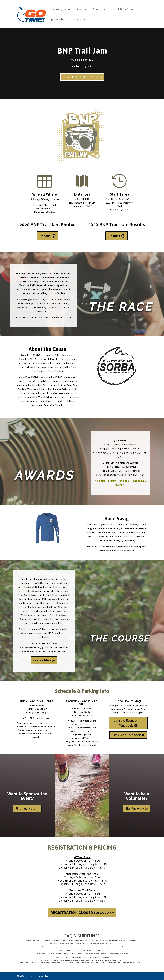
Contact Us (78, 19)
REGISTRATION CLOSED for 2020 (80, 913)
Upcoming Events (61, 9)
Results (81, 9)
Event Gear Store (123, 9)
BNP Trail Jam (82, 51)
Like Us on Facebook (126, 735)
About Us (99, 9)
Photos (45, 236)
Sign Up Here (135, 809)
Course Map (42, 660)
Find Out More (25, 809)
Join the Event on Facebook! (126, 723)
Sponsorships (58, 19)
